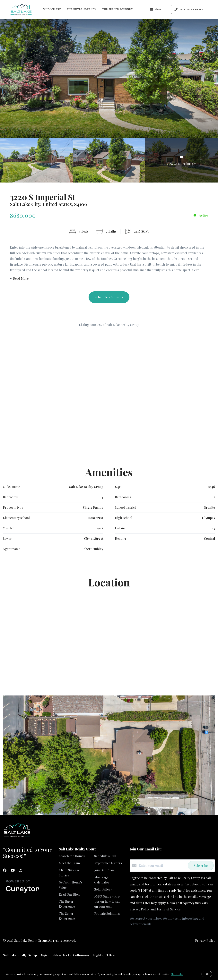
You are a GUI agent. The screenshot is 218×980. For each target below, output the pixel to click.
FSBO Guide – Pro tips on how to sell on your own (107, 902)
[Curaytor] (22, 893)
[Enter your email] (162, 866)
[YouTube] (13, 871)
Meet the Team (69, 863)
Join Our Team (104, 870)
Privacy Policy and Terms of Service (155, 910)
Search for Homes (72, 856)
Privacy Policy (205, 941)
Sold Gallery (103, 890)
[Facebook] (5, 871)
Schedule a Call (105, 856)
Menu (155, 10)
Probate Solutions (107, 914)
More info (177, 974)
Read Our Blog (69, 895)
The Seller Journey (118, 9)
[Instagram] (21, 871)
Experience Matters (108, 863)
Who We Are (52, 9)
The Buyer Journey (82, 9)
